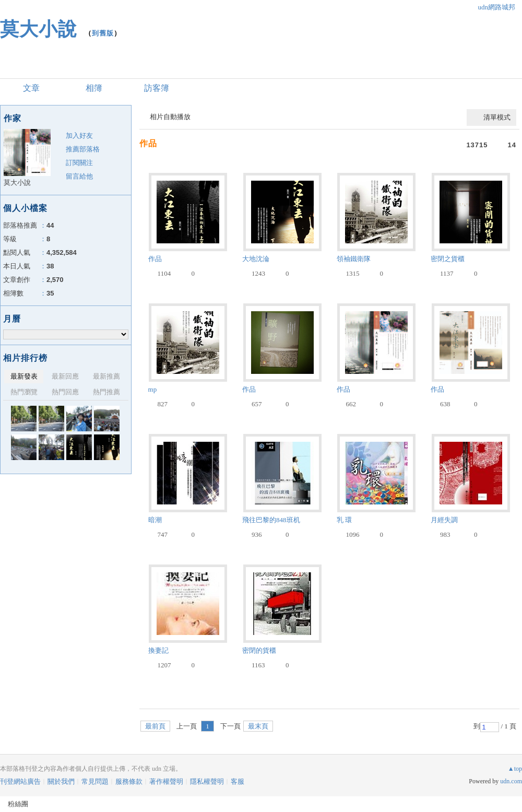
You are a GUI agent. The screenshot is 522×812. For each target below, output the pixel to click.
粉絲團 (18, 804)
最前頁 (155, 726)
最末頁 (258, 726)
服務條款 (129, 781)
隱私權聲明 (207, 781)
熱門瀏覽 (24, 392)
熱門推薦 (106, 392)
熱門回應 (65, 392)
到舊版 (103, 33)
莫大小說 (39, 29)
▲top (515, 769)
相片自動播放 (170, 117)
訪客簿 (157, 88)
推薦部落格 (83, 149)
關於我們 (61, 781)
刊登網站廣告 (20, 781)
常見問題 (95, 781)
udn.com (511, 781)
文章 (31, 88)
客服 (238, 781)
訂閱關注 (79, 163)
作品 (148, 143)
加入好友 (79, 136)
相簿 (94, 88)
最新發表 (24, 376)
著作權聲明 (166, 781)
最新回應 (65, 376)
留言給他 (79, 176)
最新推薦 (106, 376)
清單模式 (497, 117)
